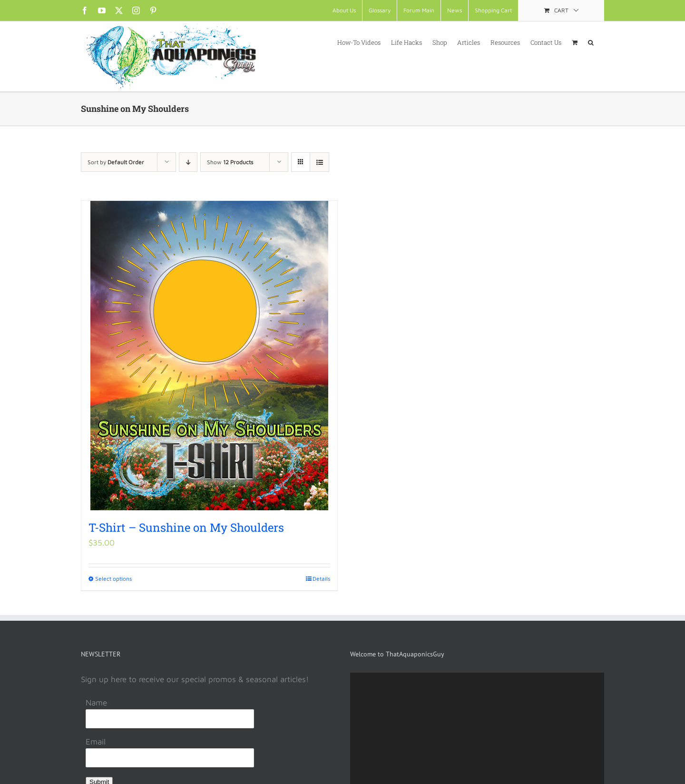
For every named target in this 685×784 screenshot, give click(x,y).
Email (96, 742)
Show (230, 162)
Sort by (116, 162)
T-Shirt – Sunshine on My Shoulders (186, 527)
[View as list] (319, 162)
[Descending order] (188, 162)
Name (96, 703)
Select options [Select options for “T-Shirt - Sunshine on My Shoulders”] (113, 579)
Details (321, 579)
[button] (591, 42)
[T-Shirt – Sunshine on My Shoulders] (209, 356)
